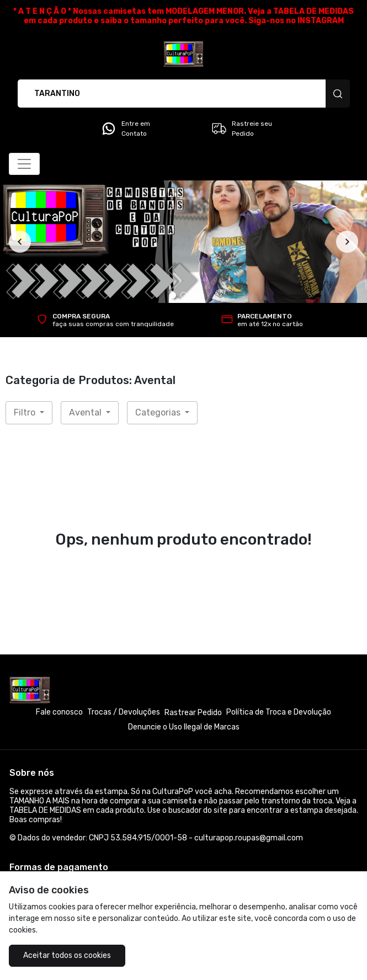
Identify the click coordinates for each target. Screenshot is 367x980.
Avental (86, 412)
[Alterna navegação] (24, 164)
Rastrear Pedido (193, 713)
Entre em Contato (125, 129)
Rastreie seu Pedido (241, 129)
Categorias (159, 412)
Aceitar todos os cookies (67, 955)
